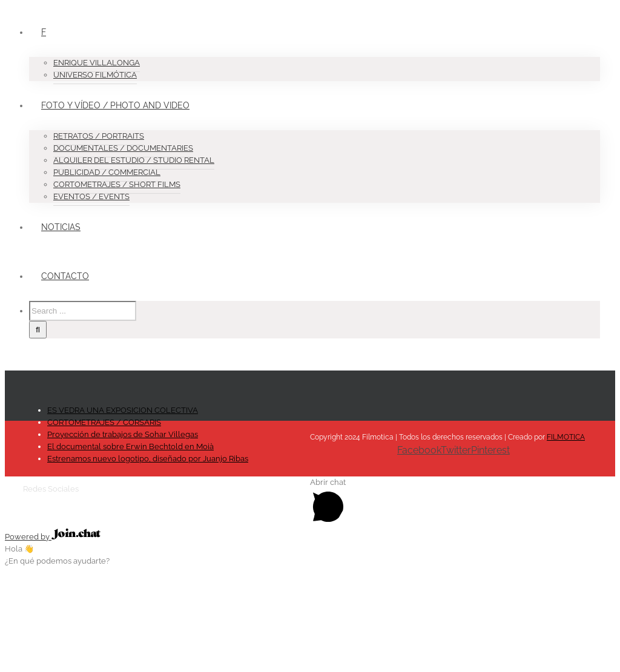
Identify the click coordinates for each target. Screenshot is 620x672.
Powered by (53, 537)
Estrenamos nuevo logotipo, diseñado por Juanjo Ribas (148, 459)
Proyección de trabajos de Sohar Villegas (123, 434)
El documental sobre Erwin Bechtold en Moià (130, 446)
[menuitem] (322, 44)
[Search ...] (83, 311)
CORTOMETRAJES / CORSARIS (104, 422)
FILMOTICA (566, 437)
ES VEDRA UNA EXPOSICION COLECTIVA (123, 410)
